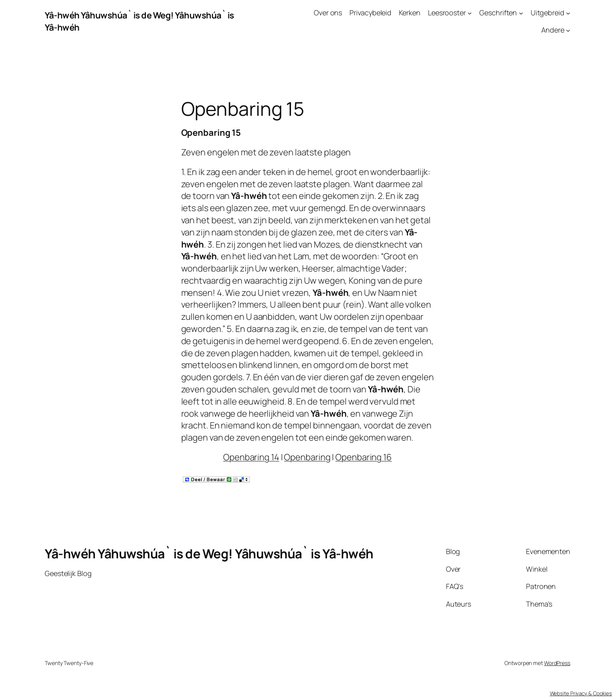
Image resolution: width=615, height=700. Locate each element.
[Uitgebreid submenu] (568, 13)
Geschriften (498, 13)
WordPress (557, 663)
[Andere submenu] (568, 30)
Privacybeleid (370, 13)
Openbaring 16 (364, 457)
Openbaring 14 (251, 457)
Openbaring (307, 457)
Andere (553, 30)
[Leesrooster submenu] (470, 13)
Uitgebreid (548, 13)
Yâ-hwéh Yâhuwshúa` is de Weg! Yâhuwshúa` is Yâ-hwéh (209, 554)
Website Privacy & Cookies (581, 693)
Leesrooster (447, 13)
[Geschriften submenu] (521, 13)
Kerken (409, 13)
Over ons (328, 13)
